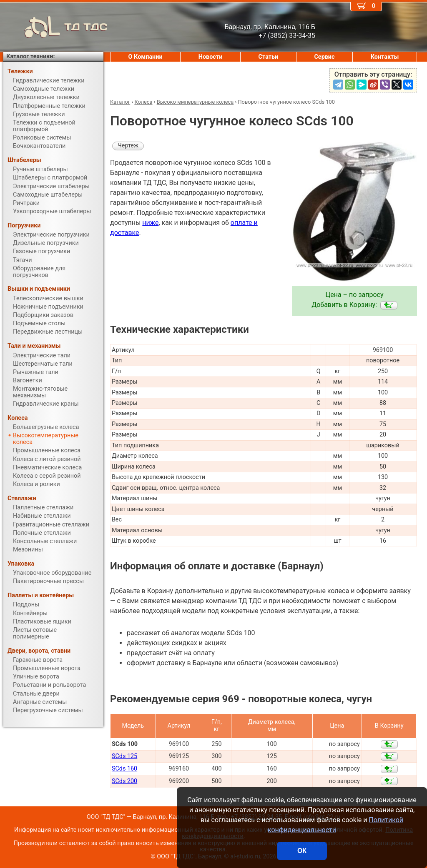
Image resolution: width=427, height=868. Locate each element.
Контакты (385, 57)
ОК (302, 851)
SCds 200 (124, 781)
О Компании (146, 57)
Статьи (268, 57)
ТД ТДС (55, 27)
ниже (150, 223)
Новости (211, 57)
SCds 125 (124, 756)
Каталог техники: (30, 56)
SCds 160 (124, 769)
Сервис (324, 57)
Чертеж (128, 146)
